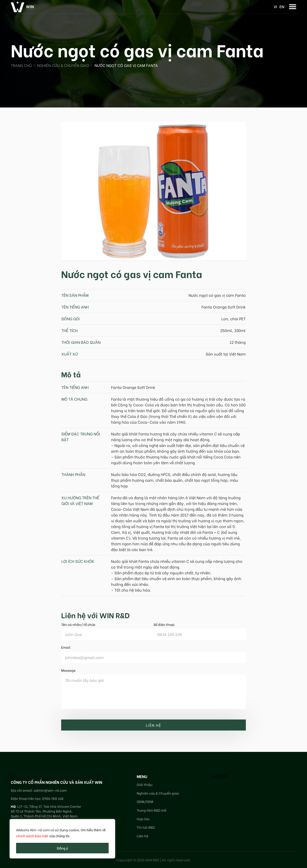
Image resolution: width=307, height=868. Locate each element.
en (282, 6)
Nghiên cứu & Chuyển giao (63, 65)
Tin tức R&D (146, 827)
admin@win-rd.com (50, 790)
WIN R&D (220, 776)
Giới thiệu (145, 784)
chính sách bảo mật (32, 836)
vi (275, 6)
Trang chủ (21, 65)
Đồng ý (62, 848)
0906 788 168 (53, 798)
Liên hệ (142, 836)
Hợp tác (143, 819)
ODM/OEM (145, 801)
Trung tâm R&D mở (152, 810)
